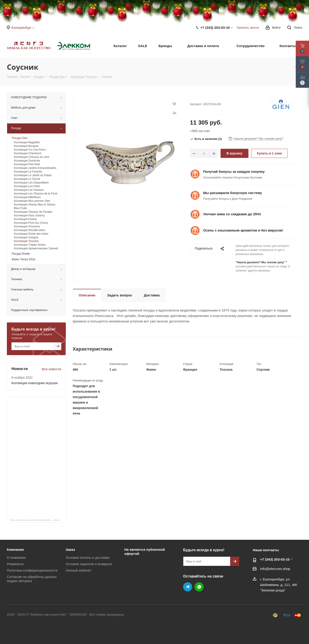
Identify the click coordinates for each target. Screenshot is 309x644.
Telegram (188, 587)
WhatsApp (199, 587)
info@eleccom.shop (275, 569)
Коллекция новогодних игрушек (35, 383)
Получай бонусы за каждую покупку (234, 172)
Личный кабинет (79, 570)
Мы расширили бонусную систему (233, 193)
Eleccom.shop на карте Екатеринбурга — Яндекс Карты (38, 520)
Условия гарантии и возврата (89, 564)
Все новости (51, 369)
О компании (16, 558)
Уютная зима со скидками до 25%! (232, 214)
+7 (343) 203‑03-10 (215, 28)
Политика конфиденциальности (32, 570)
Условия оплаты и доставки (88, 558)
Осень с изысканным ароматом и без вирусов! (243, 230)
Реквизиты (15, 564)
